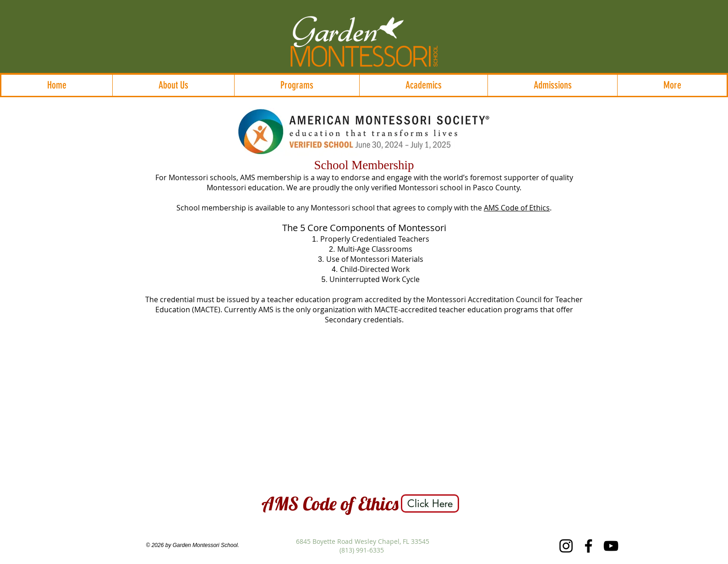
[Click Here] (430, 503)
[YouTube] (611, 546)
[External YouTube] (364, 409)
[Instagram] (566, 546)
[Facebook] (588, 546)
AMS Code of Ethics (517, 208)
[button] (173, 85)
